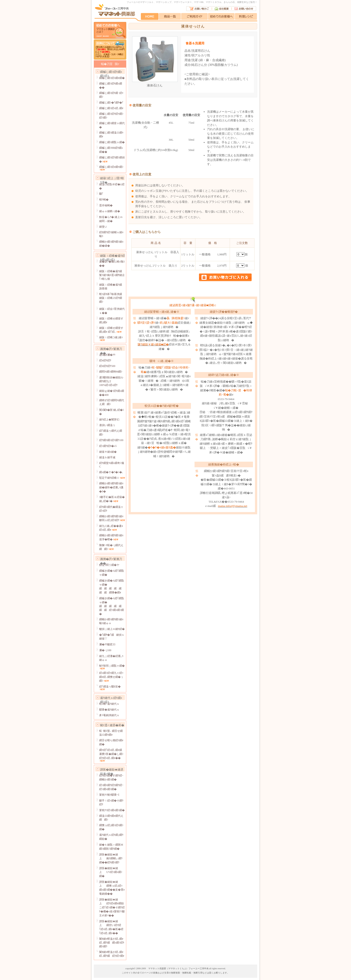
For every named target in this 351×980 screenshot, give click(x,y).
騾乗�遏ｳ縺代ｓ (109, 710)
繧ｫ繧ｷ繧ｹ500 (107, 366)
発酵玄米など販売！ (247, 2)
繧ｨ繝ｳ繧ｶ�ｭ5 (108, 446)
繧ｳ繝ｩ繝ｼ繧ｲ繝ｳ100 (111, 440)
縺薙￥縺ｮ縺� (108, 452)
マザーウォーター (183, 2)
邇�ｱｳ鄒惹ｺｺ (107, 644)
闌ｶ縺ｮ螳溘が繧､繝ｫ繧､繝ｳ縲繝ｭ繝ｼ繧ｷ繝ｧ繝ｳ (112, 943)
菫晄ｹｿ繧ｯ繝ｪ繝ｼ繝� (112, 810)
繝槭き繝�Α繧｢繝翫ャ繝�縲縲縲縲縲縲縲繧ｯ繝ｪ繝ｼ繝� (112, 606)
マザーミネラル (214, 2)
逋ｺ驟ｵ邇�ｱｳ (107, 355)
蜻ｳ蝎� (104, 200)
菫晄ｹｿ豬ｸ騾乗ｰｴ (109, 795)
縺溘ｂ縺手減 (107, 457)
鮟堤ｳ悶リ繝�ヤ (109, 565)
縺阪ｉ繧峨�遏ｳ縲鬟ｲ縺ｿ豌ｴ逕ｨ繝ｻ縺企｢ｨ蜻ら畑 (112, 275)
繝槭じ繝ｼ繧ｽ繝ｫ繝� (112, 78)
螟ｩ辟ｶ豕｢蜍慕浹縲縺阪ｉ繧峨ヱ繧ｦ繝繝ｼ (112, 298)
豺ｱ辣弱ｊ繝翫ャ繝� (112, 666)
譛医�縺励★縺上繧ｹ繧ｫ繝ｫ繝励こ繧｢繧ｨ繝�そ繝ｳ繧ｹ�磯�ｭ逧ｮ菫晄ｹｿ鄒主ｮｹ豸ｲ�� (112, 908)
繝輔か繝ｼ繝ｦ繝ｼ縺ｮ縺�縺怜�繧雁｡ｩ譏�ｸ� (111, 487)
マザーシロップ (164, 2)
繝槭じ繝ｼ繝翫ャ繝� (112, 142)
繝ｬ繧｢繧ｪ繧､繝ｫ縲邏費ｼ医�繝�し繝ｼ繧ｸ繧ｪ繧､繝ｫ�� (112, 754)
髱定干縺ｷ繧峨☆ (109, 478)
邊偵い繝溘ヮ (107, 425)
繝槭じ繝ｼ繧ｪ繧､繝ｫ (111, 108)
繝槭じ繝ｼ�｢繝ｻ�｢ (111, 103)
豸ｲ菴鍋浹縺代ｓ (109, 715)
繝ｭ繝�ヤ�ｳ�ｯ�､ (111, 472)
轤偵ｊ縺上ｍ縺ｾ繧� (112, 629)
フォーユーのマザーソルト (140, 2)
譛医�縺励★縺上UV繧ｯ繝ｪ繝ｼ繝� (111, 872)
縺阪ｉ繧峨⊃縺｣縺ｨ (111, 337)
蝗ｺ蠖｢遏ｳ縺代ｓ (109, 704)
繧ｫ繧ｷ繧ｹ (105, 360)
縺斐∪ (103, 227)
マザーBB (199, 2)
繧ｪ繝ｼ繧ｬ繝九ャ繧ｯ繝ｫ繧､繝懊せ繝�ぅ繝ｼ (111, 677)
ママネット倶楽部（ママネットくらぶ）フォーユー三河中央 (178, 968)
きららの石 (229, 2)
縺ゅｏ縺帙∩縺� (110, 211)
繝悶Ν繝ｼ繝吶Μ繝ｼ (111, 372)
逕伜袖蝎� (106, 205)
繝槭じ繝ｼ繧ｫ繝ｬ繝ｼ (111, 167)
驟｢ (101, 194)
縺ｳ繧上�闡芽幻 (109, 420)
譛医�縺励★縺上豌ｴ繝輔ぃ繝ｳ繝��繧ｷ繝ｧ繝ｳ (111, 858)
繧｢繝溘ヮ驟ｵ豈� (110, 687)
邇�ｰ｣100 (105, 650)
